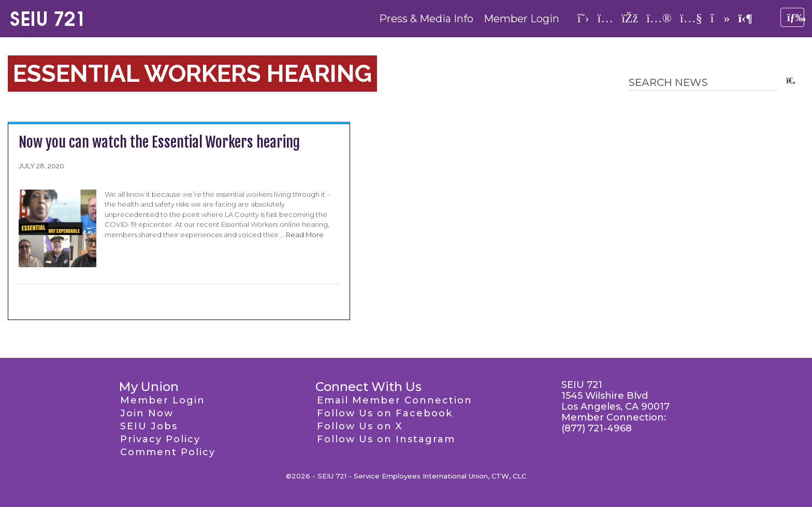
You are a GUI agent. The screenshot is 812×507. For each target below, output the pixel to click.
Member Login (521, 19)
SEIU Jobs (149, 426)
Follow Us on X (360, 426)
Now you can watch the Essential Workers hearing (159, 142)
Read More (305, 235)
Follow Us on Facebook (385, 413)
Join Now (147, 413)
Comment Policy (168, 452)
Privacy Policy (160, 439)
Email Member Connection (395, 400)
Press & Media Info (426, 19)
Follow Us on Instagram (386, 439)
